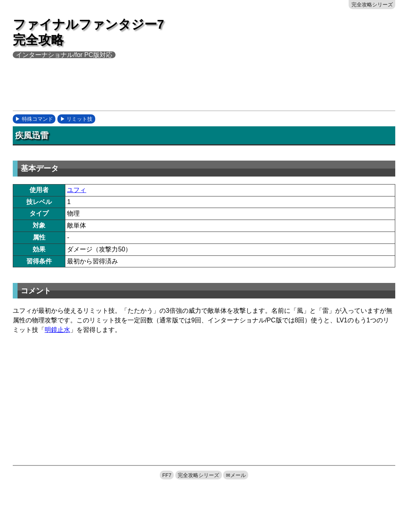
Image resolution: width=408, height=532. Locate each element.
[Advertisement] (158, 90)
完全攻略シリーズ (372, 5)
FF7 (167, 475)
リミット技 (79, 119)
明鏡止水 (57, 330)
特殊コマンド (37, 119)
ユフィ (76, 190)
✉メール (236, 475)
